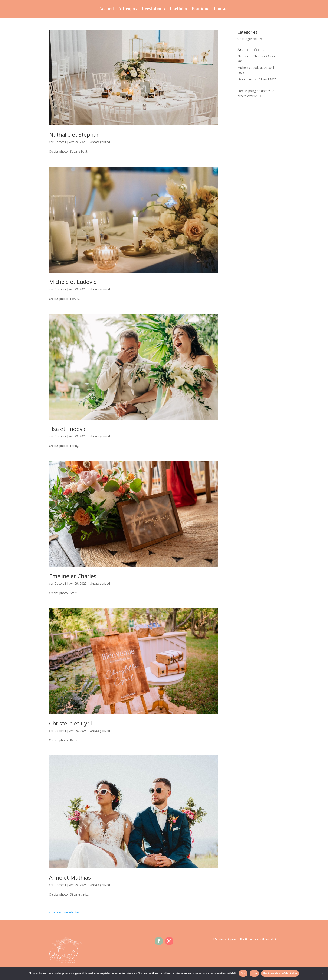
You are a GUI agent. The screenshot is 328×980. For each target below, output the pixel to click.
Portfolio (178, 10)
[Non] (323, 973)
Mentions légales (225, 939)
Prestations (153, 10)
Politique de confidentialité (258, 939)
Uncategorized (100, 142)
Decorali (60, 142)
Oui (243, 973)
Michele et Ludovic (73, 282)
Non (254, 973)
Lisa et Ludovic (68, 429)
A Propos (128, 10)
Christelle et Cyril (70, 723)
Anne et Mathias (70, 877)
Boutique (200, 10)
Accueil (106, 10)
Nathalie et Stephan (74, 134)
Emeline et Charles (73, 576)
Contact (222, 10)
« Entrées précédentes (64, 912)
